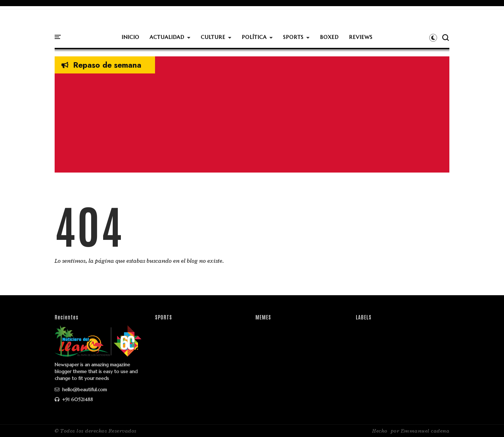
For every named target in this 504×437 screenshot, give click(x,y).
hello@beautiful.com (81, 390)
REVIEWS (361, 37)
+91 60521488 (74, 399)
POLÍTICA (254, 37)
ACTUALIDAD (167, 37)
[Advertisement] (252, 125)
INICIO (130, 37)
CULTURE (213, 37)
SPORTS (293, 37)
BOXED (329, 37)
